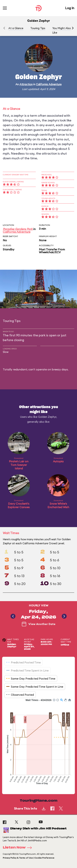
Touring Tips (38, 28)
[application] (38, 744)
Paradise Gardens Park (18, 229)
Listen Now (18, 848)
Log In (70, 8)
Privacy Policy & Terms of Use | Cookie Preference (29, 858)
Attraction (26, 84)
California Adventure (49, 84)
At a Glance (16, 28)
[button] (73, 28)
